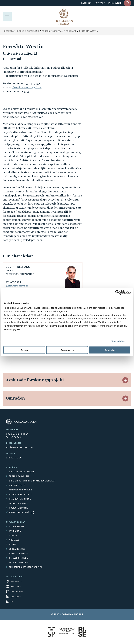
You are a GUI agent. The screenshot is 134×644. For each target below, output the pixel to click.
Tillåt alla (110, 350)
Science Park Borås (20, 513)
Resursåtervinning (20, 499)
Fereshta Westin (89, 31)
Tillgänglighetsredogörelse (26, 567)
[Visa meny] (7, 16)
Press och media (18, 554)
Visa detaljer (118, 341)
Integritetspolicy (19, 563)
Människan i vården (21, 490)
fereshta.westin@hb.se (27, 87)
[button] (125, 380)
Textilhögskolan (19, 476)
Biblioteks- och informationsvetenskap (32, 481)
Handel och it (17, 486)
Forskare (71, 31)
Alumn (13, 545)
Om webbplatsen (19, 558)
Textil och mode (18, 504)
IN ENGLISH (114, 3)
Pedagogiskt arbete (21, 494)
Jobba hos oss (17, 549)
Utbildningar (17, 526)
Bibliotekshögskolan (21, 472)
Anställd (14, 540)
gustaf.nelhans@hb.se (17, 286)
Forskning (33, 31)
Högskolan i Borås (13, 31)
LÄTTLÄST (86, 3)
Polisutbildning (19, 508)
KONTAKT (100, 3)
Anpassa (67, 350)
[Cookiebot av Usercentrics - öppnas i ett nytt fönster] (118, 292)
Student (14, 536)
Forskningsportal (52, 31)
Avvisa (24, 350)
